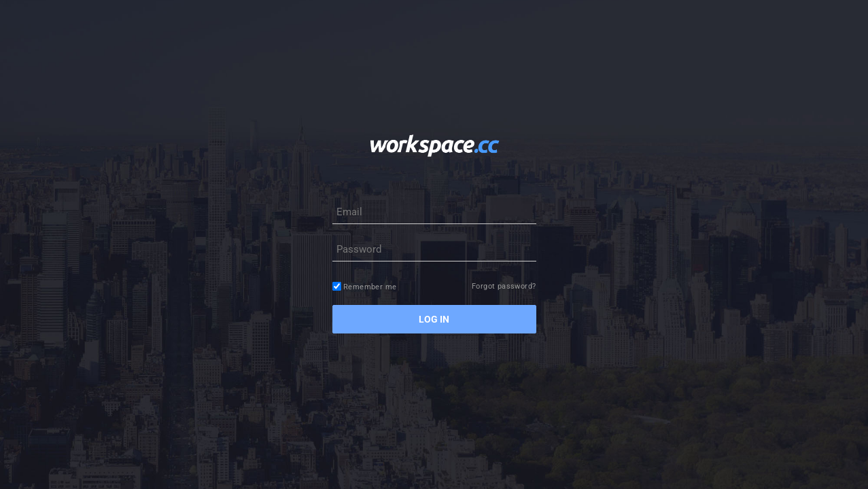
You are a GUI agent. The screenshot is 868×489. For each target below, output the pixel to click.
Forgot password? (504, 286)
